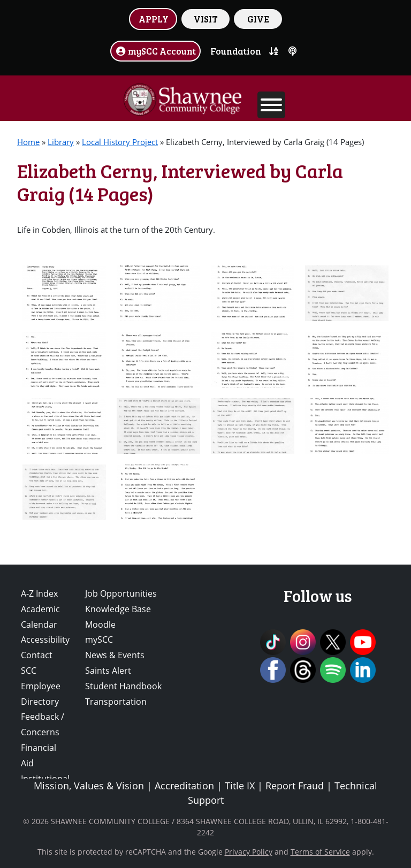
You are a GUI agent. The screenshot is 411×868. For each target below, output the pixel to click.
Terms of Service (320, 852)
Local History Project (120, 142)
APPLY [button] (154, 19)
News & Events (115, 655)
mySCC (99, 639)
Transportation (116, 702)
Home (28, 142)
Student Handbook (123, 686)
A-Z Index (39, 593)
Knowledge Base (118, 609)
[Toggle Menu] (271, 105)
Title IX (240, 786)
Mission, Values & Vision (89, 786)
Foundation (236, 51)
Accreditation (184, 786)
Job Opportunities (121, 593)
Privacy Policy (249, 852)
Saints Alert (108, 671)
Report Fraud (295, 786)
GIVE (258, 19)
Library (61, 142)
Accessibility (45, 639)
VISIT (206, 19)
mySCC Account (156, 51)
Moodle (100, 625)
